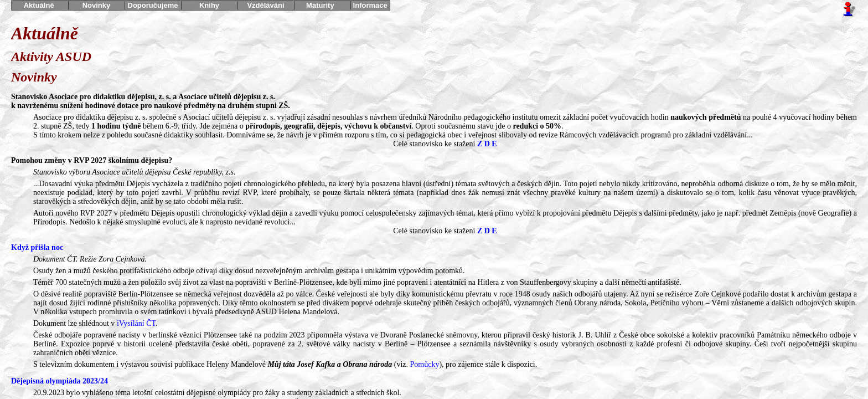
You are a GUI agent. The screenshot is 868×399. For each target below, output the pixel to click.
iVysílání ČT (136, 323)
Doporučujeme (153, 5)
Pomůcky (425, 364)
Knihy (209, 5)
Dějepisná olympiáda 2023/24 (60, 381)
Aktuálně (40, 5)
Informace (370, 5)
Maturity (322, 5)
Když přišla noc (37, 247)
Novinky (97, 5)
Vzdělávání (266, 5)
